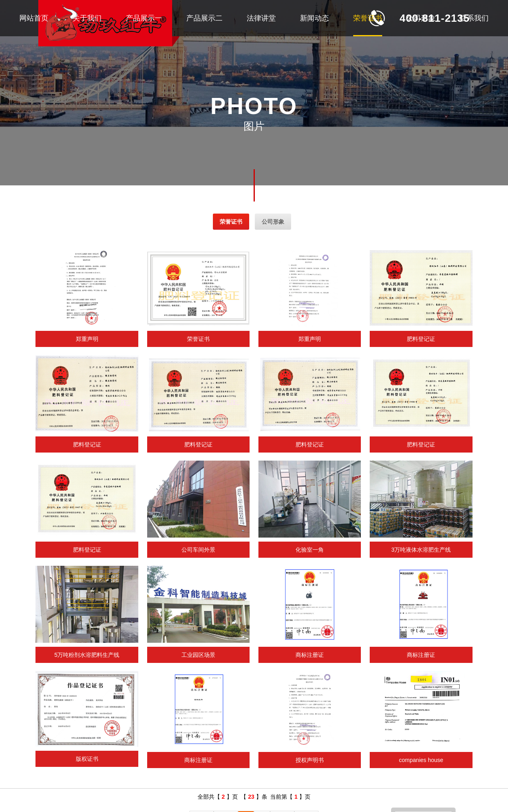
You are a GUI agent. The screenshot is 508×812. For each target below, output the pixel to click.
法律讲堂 (261, 18)
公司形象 (421, 18)
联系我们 (474, 18)
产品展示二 (204, 18)
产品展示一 (144, 18)
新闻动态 (314, 18)
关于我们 (87, 18)
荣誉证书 (368, 18)
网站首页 (34, 18)
